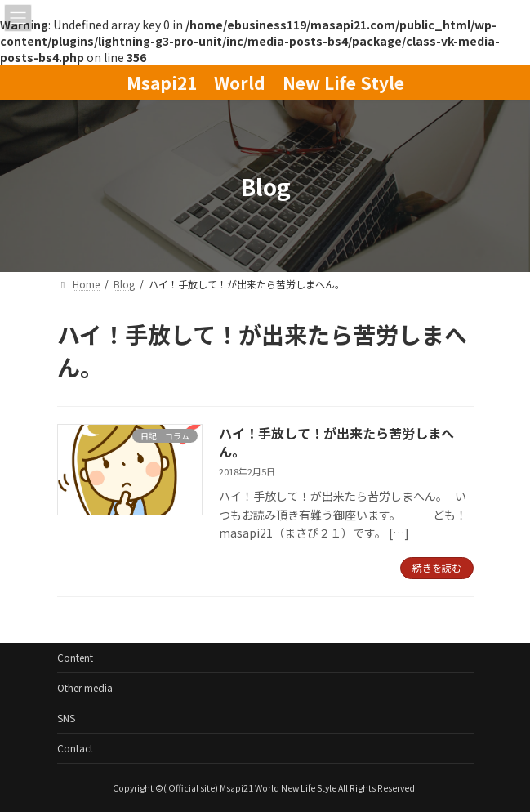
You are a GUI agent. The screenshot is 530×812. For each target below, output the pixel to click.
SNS (66, 718)
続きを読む (437, 567)
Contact (75, 748)
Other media (85, 687)
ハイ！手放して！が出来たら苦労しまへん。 (336, 442)
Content (75, 657)
